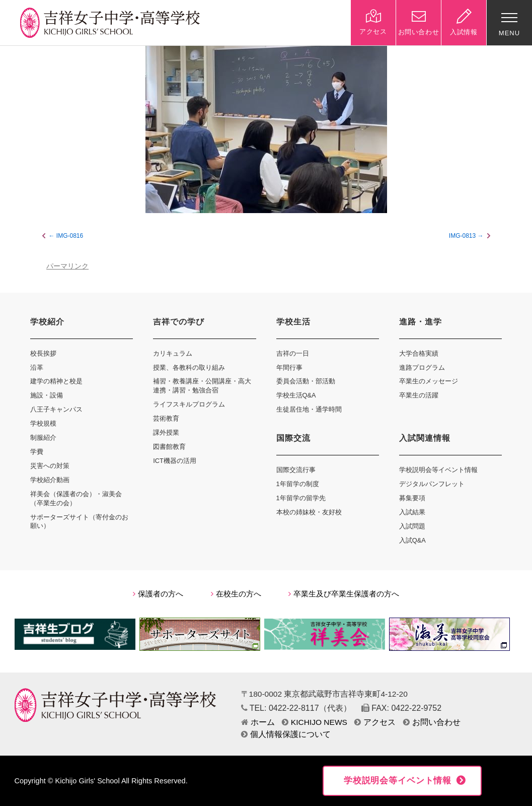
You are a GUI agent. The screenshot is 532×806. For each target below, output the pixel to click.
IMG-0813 (462, 236)
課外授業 (166, 432)
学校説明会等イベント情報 (438, 470)
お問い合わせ (432, 722)
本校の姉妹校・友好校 (309, 512)
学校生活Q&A (296, 395)
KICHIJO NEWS (315, 722)
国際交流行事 (296, 470)
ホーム (258, 722)
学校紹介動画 (50, 480)
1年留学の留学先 (301, 498)
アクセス (375, 722)
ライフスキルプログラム (189, 404)
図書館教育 (169, 447)
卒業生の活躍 (419, 395)
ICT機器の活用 (175, 461)
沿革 (37, 367)
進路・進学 (421, 322)
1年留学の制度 (298, 484)
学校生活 (293, 322)
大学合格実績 (419, 353)
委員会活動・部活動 (306, 381)
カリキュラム (173, 353)
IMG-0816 (70, 236)
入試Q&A (412, 540)
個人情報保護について (286, 734)
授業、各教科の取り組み (189, 367)
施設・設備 (47, 395)
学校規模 (43, 423)
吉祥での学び (179, 322)
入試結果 (412, 512)
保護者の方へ (158, 594)
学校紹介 (47, 322)
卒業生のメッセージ (429, 381)
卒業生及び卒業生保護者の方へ (344, 594)
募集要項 (412, 498)
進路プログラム (422, 367)
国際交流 (293, 438)
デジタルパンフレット (432, 484)
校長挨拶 (43, 353)
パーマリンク (67, 266)
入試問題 (412, 526)
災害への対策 (50, 466)
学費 (37, 452)
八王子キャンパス (56, 409)
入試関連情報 (425, 438)
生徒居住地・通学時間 (309, 409)
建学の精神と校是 (56, 381)
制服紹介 (43, 438)
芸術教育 (166, 418)
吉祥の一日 (293, 353)
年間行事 (289, 367)
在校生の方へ (236, 594)
